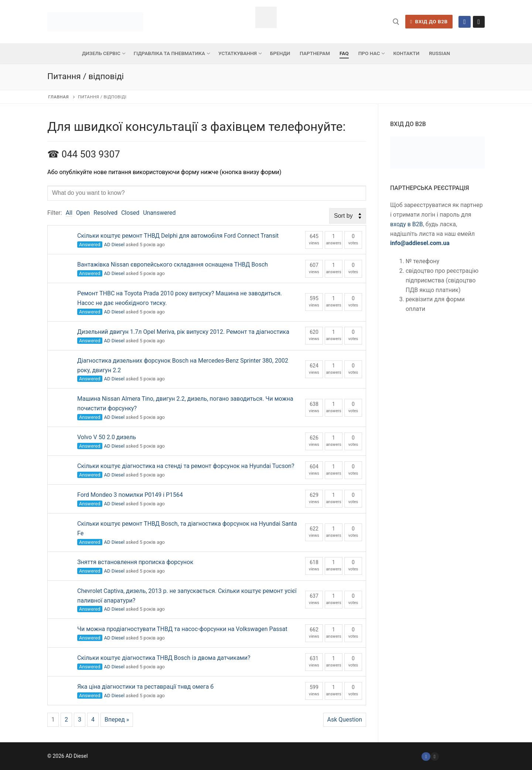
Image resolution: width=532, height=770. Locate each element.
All (69, 213)
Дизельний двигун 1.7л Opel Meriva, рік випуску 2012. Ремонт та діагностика (183, 332)
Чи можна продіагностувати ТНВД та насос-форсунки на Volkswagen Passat (182, 629)
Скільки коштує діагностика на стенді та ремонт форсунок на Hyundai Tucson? (186, 466)
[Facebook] (464, 22)
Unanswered (159, 213)
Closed (130, 213)
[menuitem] (439, 54)
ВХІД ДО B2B (429, 21)
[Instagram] (479, 22)
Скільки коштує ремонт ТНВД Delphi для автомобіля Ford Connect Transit (178, 236)
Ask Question (345, 720)
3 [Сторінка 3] (80, 720)
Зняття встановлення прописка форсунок (135, 562)
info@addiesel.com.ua (420, 243)
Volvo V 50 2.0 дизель (107, 437)
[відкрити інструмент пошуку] (396, 22)
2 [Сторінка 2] (66, 720)
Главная (59, 97)
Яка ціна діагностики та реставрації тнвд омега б (145, 687)
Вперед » (117, 720)
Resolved (105, 213)
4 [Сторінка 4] (93, 720)
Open (83, 213)
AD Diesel (115, 245)
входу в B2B (407, 224)
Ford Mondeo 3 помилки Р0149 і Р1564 (130, 495)
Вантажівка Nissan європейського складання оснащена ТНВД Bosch (173, 264)
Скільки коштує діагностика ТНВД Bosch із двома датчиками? (164, 658)
